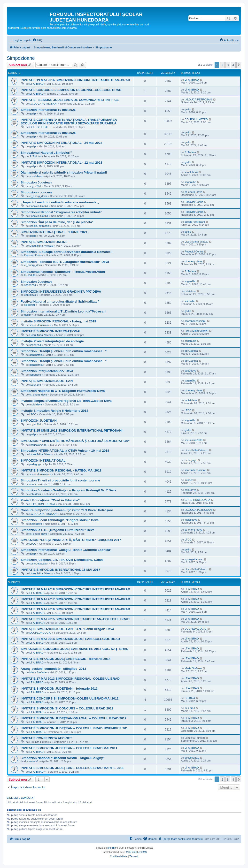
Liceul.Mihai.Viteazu (41, 246)
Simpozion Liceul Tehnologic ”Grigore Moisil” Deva (60, 520)
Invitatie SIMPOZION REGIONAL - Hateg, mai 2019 (58, 321)
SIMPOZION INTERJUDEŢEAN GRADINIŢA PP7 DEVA (61, 292)
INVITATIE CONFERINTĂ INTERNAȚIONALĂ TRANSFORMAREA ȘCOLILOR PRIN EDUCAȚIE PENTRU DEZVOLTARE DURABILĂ (69, 122)
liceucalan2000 (38, 445)
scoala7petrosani (39, 226)
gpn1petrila (36, 355)
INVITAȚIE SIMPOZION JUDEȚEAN (47, 381)
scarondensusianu (40, 325)
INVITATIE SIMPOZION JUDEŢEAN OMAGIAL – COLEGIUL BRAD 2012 (74, 718)
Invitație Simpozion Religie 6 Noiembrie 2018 (54, 411)
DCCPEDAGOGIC (40, 633)
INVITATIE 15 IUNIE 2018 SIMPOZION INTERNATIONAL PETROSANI (71, 430)
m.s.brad (190, 708)
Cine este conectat (21, 798)
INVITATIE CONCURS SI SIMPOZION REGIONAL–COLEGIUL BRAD (71, 90)
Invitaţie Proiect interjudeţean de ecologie (52, 341)
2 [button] (222, 65)
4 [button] (233, 65)
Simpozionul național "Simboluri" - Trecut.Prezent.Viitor (63, 272)
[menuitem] (37, 40)
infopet (33, 484)
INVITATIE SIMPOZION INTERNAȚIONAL (51, 331)
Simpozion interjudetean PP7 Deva (47, 371)
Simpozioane (21, 58)
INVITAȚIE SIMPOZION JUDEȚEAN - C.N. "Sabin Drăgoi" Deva (67, 629)
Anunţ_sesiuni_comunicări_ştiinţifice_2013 (53, 669)
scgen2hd (35, 186)
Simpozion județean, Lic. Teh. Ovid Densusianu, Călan (62, 560)
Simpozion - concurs (36, 192)
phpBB (111, 848)
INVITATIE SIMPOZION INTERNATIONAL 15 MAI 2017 (60, 570)
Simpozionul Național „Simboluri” (46, 153)
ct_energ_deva (38, 196)
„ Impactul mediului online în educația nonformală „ (60, 202)
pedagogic (35, 464)
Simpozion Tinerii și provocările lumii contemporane (60, 480)
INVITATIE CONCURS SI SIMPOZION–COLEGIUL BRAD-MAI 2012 (70, 698)
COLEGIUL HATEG (41, 127)
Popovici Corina (39, 206)
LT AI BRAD (36, 84)
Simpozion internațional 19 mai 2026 (48, 110)
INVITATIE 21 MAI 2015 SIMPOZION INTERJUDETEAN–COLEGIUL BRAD (75, 619)
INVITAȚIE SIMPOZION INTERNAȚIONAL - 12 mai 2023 (61, 163)
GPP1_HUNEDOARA (42, 504)
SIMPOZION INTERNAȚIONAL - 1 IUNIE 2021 (54, 232)
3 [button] (228, 65)
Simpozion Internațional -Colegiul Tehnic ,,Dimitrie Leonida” (66, 550)
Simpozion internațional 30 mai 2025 (48, 133)
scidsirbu (29, 305)
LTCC (33, 414)
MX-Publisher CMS (136, 852)
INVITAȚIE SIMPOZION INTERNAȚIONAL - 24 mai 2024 (61, 143)
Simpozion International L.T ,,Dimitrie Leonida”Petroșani (63, 311)
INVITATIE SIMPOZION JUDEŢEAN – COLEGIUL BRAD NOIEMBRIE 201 (74, 728)
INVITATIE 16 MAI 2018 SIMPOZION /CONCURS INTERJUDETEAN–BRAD (75, 589)
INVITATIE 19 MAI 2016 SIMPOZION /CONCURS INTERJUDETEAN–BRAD (75, 80)
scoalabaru (36, 176)
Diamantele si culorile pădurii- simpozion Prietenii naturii (64, 172)
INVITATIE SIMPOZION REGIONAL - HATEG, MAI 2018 (61, 470)
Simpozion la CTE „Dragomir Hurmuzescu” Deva (58, 530)
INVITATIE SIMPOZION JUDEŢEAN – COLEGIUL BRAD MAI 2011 (69, 748)
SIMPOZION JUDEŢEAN (39, 421)
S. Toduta (35, 156)
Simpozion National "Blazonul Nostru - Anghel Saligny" (62, 758)
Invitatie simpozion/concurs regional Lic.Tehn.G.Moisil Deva (66, 401)
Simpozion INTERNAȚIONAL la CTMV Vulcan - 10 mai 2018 (65, 451)
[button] (239, 65)
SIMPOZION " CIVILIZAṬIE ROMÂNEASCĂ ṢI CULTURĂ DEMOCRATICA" (75, 441)
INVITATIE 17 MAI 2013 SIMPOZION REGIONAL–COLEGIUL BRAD (70, 679)
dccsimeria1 (31, 761)
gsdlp (32, 114)
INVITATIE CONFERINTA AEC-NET (46, 738)
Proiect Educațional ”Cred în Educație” (50, 500)
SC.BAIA (190, 698)
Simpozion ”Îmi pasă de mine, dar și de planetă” (57, 222)
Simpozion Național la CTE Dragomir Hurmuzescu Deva (63, 391)
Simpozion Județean (36, 182)
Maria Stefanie (38, 672)
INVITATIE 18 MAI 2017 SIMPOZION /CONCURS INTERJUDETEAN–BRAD (75, 599)
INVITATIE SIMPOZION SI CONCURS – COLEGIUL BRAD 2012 (67, 708)
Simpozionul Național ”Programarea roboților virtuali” (61, 212)
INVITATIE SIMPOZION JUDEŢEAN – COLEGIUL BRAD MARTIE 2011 (72, 768)
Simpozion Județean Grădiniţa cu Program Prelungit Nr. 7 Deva (68, 490)
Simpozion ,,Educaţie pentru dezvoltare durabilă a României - (67, 252)
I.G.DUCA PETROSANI (43, 104)
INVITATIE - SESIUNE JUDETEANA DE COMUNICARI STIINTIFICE (70, 100)
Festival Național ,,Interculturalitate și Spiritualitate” (60, 301)
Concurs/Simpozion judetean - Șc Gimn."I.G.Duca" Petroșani (67, 510)
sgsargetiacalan (39, 563)
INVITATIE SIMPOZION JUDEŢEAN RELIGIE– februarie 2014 (66, 659)
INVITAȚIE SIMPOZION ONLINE (44, 242)
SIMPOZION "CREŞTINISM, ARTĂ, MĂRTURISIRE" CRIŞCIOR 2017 (71, 540)
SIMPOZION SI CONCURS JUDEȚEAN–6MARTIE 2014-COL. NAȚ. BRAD (75, 649)
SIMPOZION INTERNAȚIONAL (43, 461)
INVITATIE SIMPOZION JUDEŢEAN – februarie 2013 (59, 689)
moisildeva (36, 404)
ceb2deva (30, 295)
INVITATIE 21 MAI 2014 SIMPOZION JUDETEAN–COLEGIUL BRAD (70, 639)
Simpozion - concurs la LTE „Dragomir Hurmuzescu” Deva (65, 262)
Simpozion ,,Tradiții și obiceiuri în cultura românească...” (64, 351)
